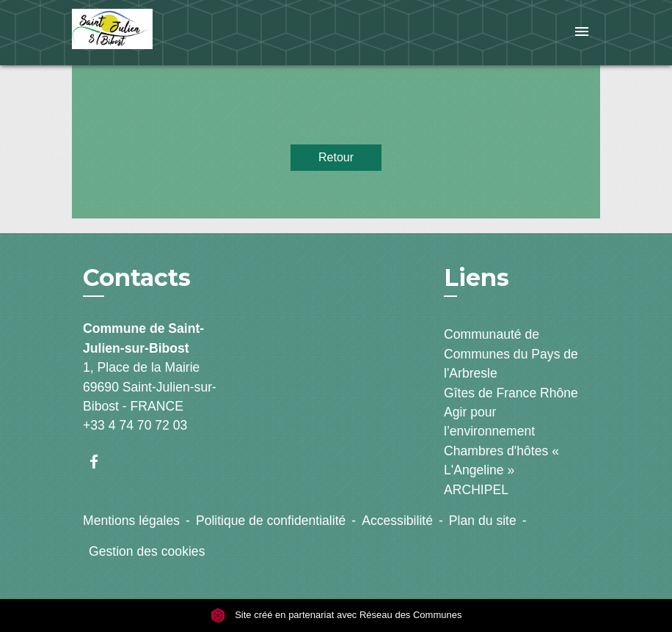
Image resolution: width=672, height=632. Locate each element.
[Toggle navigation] (582, 33)
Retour (336, 157)
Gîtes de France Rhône (511, 393)
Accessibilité (397, 521)
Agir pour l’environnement (489, 422)
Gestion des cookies (147, 551)
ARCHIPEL (476, 490)
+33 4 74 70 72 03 (135, 425)
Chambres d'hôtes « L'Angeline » (501, 460)
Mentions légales (131, 521)
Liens (476, 278)
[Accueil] (164, 33)
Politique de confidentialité (271, 521)
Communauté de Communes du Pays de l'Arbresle (511, 354)
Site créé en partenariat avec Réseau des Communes (336, 615)
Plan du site (483, 521)
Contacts (137, 278)
